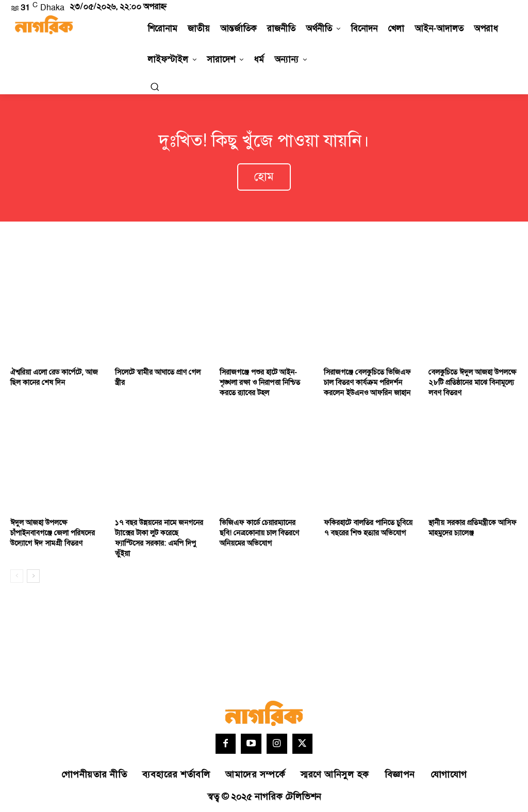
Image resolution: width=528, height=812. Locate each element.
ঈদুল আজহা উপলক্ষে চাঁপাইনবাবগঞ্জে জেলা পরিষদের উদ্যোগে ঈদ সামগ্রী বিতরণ (51, 532)
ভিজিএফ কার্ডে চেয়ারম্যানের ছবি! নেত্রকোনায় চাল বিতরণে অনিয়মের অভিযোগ (264, 532)
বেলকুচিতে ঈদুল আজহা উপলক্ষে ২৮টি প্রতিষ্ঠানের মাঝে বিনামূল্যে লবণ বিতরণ (471, 382)
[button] (155, 87)
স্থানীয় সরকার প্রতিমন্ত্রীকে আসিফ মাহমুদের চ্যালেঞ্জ (472, 527)
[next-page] (33, 574)
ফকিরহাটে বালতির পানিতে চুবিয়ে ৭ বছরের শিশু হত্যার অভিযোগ (367, 527)
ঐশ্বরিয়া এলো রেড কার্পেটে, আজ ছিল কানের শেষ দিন (54, 377)
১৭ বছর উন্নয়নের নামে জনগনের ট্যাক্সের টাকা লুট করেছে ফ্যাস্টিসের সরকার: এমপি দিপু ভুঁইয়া (158, 537)
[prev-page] (17, 574)
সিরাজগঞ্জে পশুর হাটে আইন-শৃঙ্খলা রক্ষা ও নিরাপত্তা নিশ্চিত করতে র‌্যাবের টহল (260, 382)
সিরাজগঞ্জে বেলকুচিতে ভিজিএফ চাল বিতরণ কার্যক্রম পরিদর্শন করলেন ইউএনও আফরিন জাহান (367, 382)
